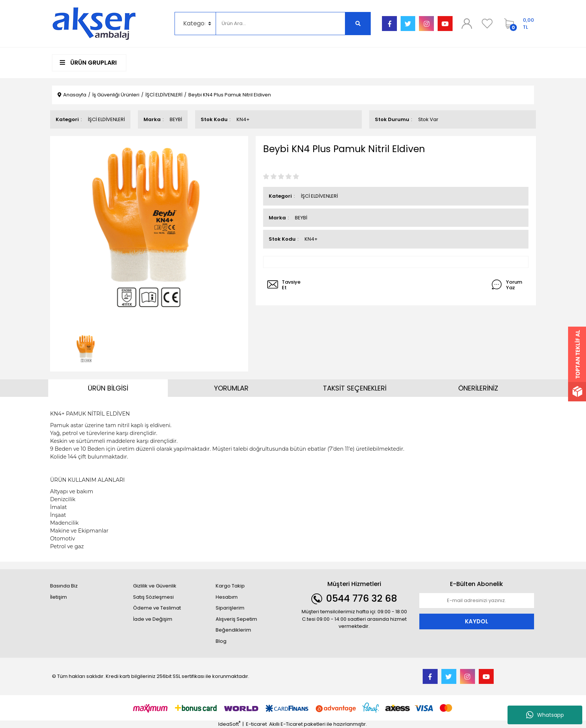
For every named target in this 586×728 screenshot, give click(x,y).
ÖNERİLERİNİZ (478, 388)
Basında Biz (64, 586)
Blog (221, 641)
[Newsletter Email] (477, 601)
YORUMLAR (231, 388)
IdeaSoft (229, 724)
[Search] (280, 24)
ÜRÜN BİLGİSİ (108, 388)
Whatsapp (545, 715)
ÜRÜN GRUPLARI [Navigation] (88, 63)
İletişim (58, 597)
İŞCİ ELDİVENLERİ (106, 119)
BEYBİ (176, 119)
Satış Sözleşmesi (153, 597)
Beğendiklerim (233, 630)
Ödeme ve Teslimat (157, 608)
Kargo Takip (230, 586)
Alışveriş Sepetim (236, 619)
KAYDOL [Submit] (476, 621)
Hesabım (227, 597)
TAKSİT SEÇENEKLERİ (355, 388)
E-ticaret (256, 724)
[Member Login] (467, 24)
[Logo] (94, 23)
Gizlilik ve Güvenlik (155, 586)
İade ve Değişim (153, 619)
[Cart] (517, 24)
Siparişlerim (230, 608)
